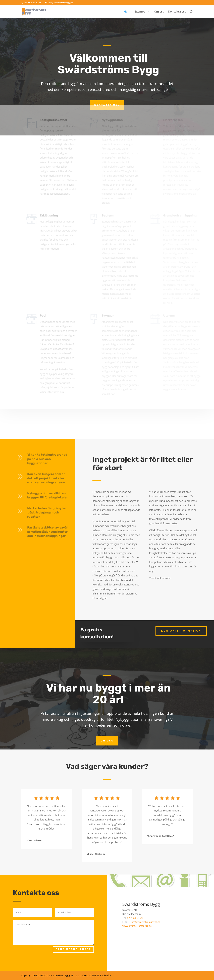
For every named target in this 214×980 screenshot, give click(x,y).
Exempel (140, 12)
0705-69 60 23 (135, 918)
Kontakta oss (177, 12)
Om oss (159, 12)
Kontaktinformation (181, 631)
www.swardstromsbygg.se (137, 926)
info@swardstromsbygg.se (146, 922)
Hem (127, 12)
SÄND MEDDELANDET (73, 949)
